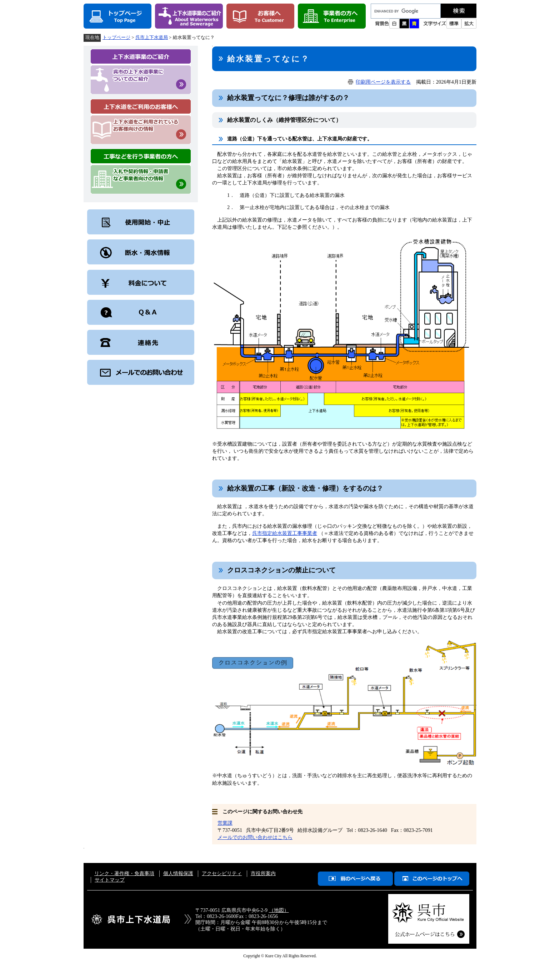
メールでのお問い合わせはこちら (255, 837)
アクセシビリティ (222, 873)
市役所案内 (263, 873)
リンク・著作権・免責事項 (124, 873)
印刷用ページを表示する (383, 82)
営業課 (225, 823)
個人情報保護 (178, 873)
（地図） (279, 910)
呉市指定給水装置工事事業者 (285, 533)
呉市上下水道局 (152, 37)
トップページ (116, 37)
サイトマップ (110, 880)
